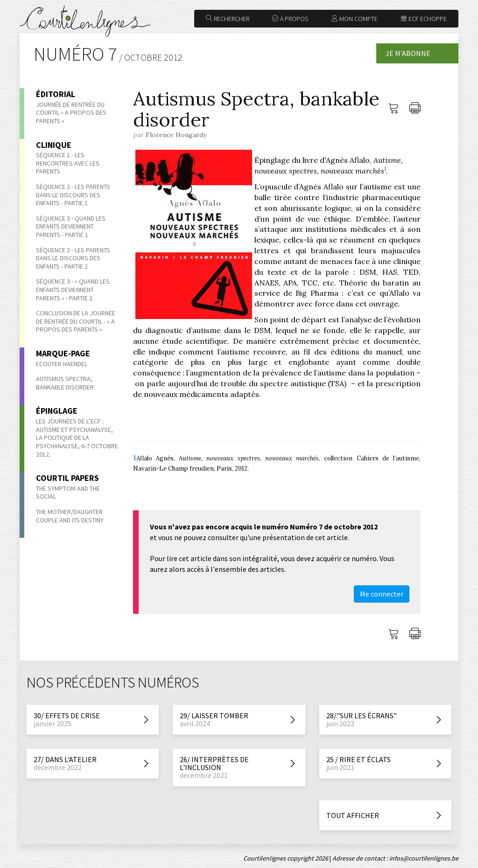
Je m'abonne (408, 53)
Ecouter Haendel (62, 364)
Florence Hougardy (176, 135)
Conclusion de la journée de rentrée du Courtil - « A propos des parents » (76, 321)
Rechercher (228, 19)
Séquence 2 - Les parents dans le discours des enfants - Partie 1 (73, 195)
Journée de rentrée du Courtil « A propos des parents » (71, 113)
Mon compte (355, 19)
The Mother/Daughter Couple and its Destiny (70, 516)
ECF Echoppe (424, 19)
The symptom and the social (68, 493)
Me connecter (382, 594)
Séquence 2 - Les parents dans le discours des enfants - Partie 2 (73, 258)
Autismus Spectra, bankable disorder (66, 383)
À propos (290, 19)
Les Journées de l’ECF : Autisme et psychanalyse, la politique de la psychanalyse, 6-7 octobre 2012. (77, 437)
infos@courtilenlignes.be (424, 858)
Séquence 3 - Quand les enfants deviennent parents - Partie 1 (71, 226)
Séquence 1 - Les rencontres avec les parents (68, 163)
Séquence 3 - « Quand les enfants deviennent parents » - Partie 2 (73, 289)
